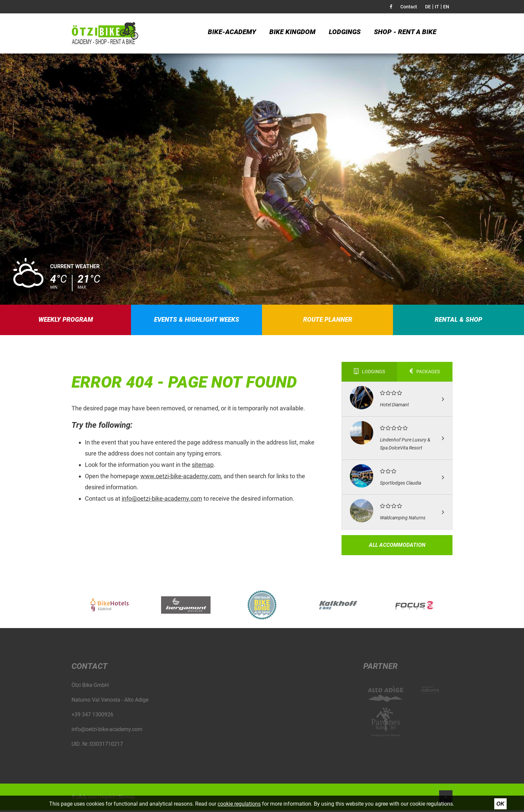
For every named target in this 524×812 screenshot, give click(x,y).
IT (437, 7)
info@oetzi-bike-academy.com (162, 500)
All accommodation (397, 547)
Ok (500, 804)
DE (428, 7)
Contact (409, 7)
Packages (425, 374)
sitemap (203, 466)
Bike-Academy (232, 33)
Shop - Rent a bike (405, 33)
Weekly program (66, 321)
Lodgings (345, 33)
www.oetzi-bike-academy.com (181, 478)
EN (446, 7)
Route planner (328, 321)
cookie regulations (239, 804)
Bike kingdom (292, 33)
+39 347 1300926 (92, 716)
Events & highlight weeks (197, 321)
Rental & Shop (459, 321)
